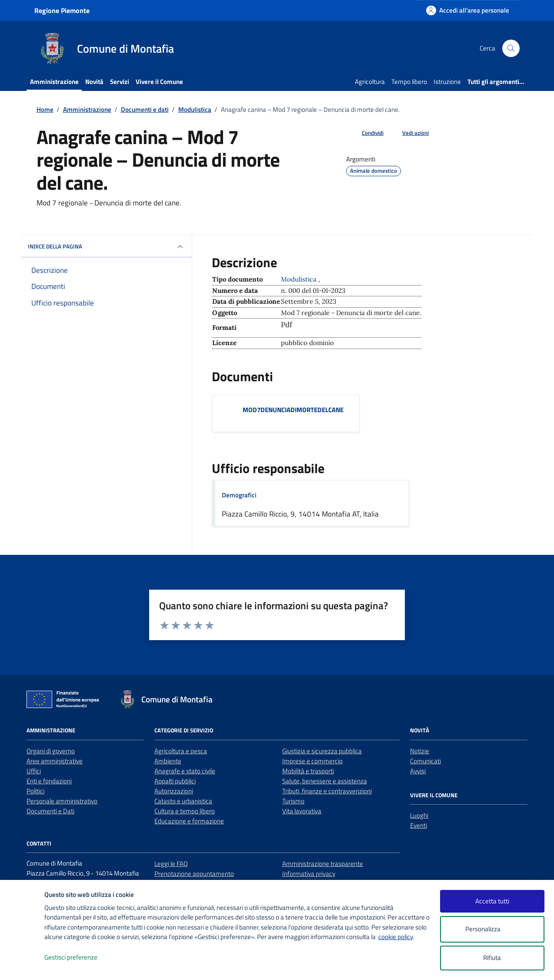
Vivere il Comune (159, 82)
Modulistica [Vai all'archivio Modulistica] (300, 279)
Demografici (239, 495)
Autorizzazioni (174, 791)
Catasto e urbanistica (183, 801)
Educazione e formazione (189, 821)
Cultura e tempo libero (185, 811)
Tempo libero (409, 82)
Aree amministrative (55, 761)
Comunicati (426, 761)
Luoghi (419, 815)
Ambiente (168, 761)
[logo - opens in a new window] (22, 965)
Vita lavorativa (302, 811)
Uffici (34, 771)
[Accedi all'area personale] (468, 10)
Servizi (120, 82)
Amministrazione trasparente (323, 864)
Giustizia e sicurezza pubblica (322, 751)
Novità (94, 82)
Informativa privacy (309, 874)
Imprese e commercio (312, 761)
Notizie (420, 751)
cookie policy (395, 937)
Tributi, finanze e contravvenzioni (327, 791)
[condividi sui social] (366, 133)
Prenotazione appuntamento (194, 874)
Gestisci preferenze (80, 958)
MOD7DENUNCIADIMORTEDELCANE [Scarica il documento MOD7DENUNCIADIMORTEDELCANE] (293, 410)
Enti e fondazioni (49, 781)
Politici (35, 791)
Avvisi (418, 771)
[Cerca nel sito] (511, 48)
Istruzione (447, 82)
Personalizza (492, 929)
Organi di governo (51, 751)
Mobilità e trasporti (308, 771)
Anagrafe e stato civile (185, 771)
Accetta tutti (492, 901)
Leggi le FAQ (171, 864)
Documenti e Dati (50, 811)
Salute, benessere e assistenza (325, 781)
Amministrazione (54, 82)
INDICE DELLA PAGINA (107, 247)
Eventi (419, 825)
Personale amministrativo (62, 801)
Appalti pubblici (175, 781)
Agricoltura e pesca (181, 751)
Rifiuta (492, 958)
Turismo (293, 801)
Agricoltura (370, 82)
